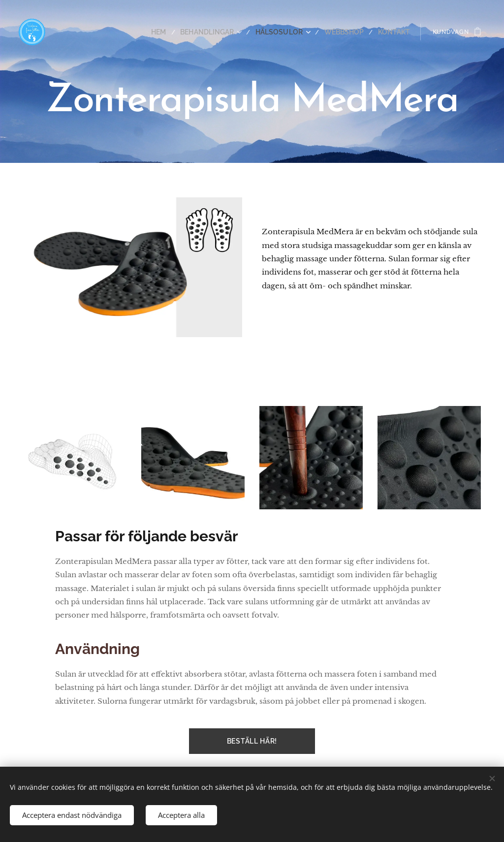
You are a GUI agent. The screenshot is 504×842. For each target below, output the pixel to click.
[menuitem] (177, 32)
